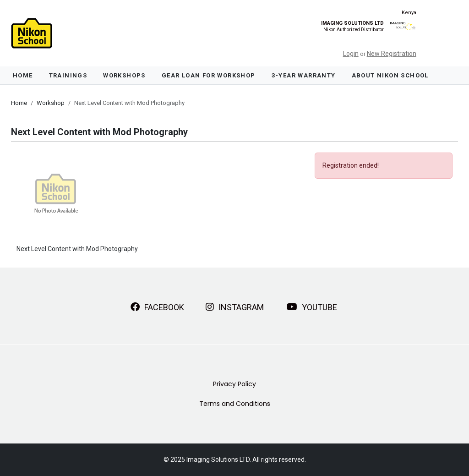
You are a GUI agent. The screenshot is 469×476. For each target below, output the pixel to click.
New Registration (392, 54)
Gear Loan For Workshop (209, 75)
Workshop (51, 103)
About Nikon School (390, 75)
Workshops (124, 75)
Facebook (157, 307)
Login (351, 54)
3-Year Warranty (304, 75)
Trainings (68, 75)
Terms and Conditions (235, 404)
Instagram (235, 307)
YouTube (312, 307)
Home (23, 75)
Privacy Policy (234, 384)
